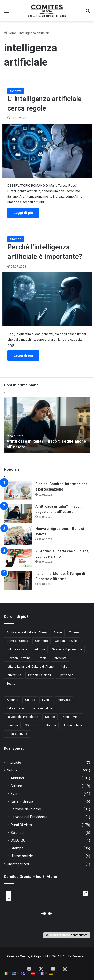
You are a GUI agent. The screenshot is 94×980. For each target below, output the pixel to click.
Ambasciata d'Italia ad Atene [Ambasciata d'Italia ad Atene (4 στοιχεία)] (27, 632)
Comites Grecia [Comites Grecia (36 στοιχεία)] (17, 641)
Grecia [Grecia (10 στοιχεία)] (42, 658)
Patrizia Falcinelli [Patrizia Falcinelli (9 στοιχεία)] (40, 675)
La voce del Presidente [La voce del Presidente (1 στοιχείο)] (22, 717)
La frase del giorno (26, 809)
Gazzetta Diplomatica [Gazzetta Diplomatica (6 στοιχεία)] (67, 649)
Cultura (16, 786)
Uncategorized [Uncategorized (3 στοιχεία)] (17, 734)
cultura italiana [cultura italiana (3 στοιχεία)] (17, 649)
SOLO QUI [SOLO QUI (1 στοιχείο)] (32, 725)
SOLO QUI (18, 840)
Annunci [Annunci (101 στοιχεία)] (12, 700)
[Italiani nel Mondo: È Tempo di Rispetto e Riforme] (18, 580)
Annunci (17, 778)
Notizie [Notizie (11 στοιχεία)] (50, 717)
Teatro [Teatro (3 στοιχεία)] (11, 684)
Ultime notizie (22, 856)
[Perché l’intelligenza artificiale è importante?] (47, 299)
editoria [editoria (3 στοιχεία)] (40, 649)
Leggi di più (23, 213)
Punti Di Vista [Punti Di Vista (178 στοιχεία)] (71, 717)
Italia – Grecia (22, 801)
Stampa (16, 239)
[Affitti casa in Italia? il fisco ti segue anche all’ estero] (18, 513)
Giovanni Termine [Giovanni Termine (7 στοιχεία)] (19, 658)
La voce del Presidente (29, 817)
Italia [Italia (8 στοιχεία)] (64, 667)
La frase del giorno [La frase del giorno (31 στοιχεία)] (44, 708)
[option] (47, 425)
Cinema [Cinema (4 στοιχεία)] (74, 632)
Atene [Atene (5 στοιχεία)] (58, 632)
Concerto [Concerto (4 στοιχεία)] (41, 641)
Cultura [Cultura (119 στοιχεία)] (30, 700)
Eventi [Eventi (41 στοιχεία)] (46, 700)
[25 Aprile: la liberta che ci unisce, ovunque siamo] (18, 558)
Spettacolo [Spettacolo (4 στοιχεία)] (66, 675)
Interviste (14, 762)
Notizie (12, 770)
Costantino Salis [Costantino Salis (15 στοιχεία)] (66, 641)
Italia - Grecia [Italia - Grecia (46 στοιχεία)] (16, 708)
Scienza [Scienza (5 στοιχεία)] (12, 725)
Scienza (16, 91)
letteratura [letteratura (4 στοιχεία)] (14, 675)
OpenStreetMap (59, 935)
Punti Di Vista (21, 825)
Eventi (15, 794)
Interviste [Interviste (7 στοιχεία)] (64, 700)
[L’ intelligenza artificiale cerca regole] (47, 151)
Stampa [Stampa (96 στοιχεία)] (51, 725)
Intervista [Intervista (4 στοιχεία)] (60, 658)
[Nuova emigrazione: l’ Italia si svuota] (18, 536)
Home (10, 33)
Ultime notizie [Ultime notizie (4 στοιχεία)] (73, 725)
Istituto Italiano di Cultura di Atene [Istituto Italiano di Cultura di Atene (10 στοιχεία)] (30, 667)
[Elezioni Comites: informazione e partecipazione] (18, 491)
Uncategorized (18, 864)
